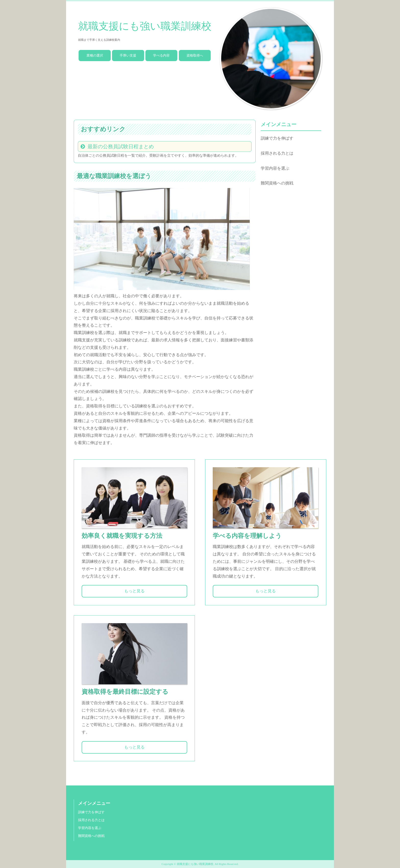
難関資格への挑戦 (277, 183)
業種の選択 (95, 55)
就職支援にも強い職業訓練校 (145, 26)
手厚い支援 (128, 55)
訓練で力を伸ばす (277, 138)
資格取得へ (195, 55)
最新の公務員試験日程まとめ (121, 146)
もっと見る (134, 591)
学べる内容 (161, 55)
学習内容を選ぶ (275, 168)
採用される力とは (277, 153)
